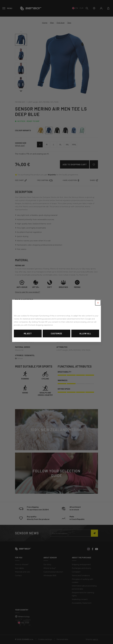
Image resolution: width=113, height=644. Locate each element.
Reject (28, 333)
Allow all (85, 333)
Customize (56, 333)
